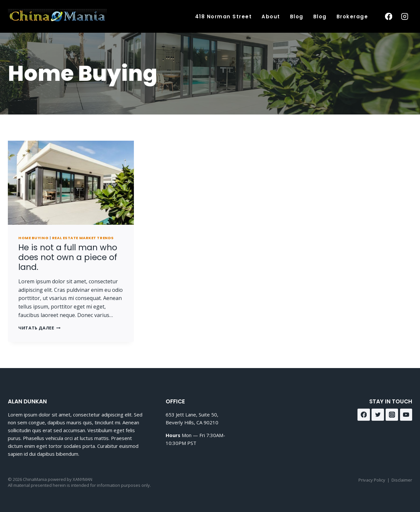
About (271, 17)
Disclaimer (402, 480)
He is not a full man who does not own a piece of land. (68, 257)
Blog (297, 17)
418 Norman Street (224, 17)
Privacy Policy (372, 480)
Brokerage (352, 17)
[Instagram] (405, 17)
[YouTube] (406, 415)
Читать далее (39, 328)
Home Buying (33, 238)
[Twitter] (378, 415)
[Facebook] (388, 17)
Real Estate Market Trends (83, 238)
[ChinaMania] (57, 17)
